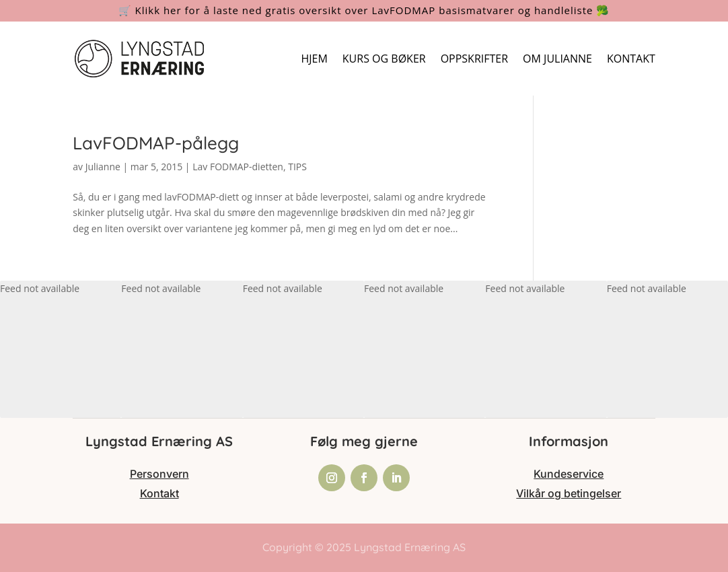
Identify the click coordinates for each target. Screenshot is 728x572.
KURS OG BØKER (384, 59)
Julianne (103, 167)
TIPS (297, 167)
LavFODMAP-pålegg (156, 143)
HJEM (314, 59)
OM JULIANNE (557, 59)
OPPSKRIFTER (474, 59)
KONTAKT (631, 59)
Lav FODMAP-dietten (238, 167)
